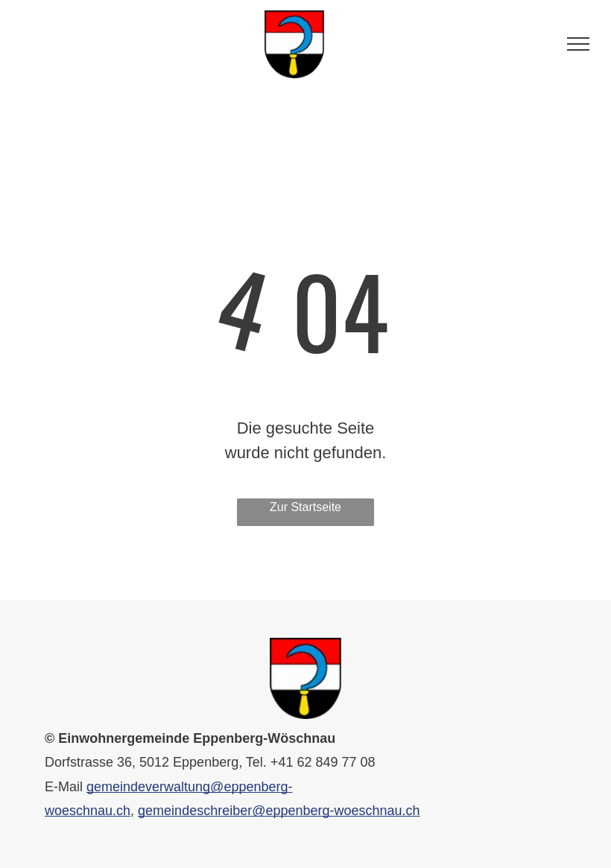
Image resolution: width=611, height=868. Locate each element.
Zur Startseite (305, 507)
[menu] (578, 44)
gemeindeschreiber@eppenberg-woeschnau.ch (279, 811)
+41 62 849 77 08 (323, 762)
